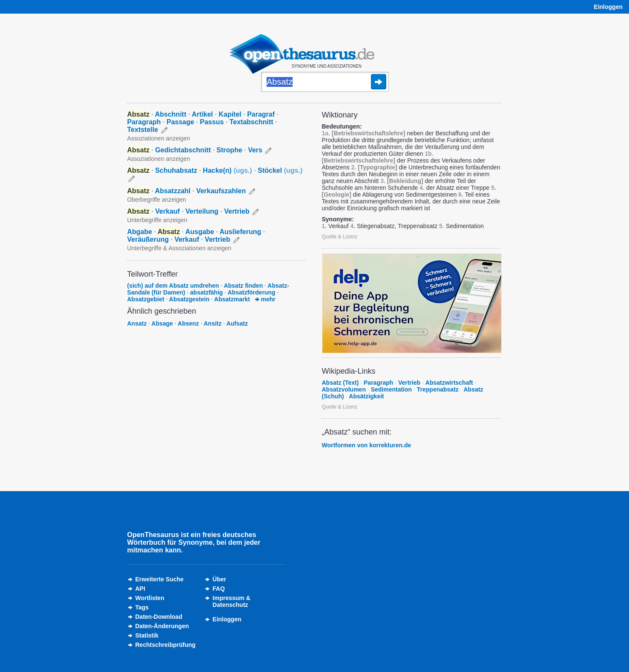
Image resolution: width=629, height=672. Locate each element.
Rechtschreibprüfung (166, 645)
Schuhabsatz (176, 170)
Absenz (188, 323)
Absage (162, 323)
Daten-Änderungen (162, 626)
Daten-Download (159, 617)
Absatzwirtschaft (449, 383)
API (140, 589)
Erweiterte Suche (160, 579)
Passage (180, 122)
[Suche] (325, 83)
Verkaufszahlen (221, 191)
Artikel (202, 114)
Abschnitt (171, 114)
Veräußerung (148, 239)
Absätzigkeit (366, 396)
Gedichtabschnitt (183, 150)
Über (219, 579)
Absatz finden (243, 286)
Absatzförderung (251, 292)
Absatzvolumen (344, 389)
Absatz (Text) (340, 383)
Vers (255, 150)
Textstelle (143, 130)
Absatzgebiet (146, 299)
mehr (265, 299)
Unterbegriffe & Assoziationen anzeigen (180, 248)
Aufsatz (237, 323)
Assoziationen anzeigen (159, 138)
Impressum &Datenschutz (231, 601)
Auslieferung (241, 232)
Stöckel (280, 170)
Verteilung (202, 211)
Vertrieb (237, 211)
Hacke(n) (227, 170)
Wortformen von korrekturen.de (367, 445)
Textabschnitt (251, 122)
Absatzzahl (173, 191)
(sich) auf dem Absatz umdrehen (173, 286)
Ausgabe (200, 232)
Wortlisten (150, 598)
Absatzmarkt (232, 299)
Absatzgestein (189, 299)
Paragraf (261, 114)
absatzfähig (206, 292)
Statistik (147, 635)
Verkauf (167, 211)
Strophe (229, 150)
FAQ (219, 589)
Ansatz (137, 323)
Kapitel (230, 114)
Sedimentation (391, 389)
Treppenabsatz (438, 389)
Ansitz (213, 323)
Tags (142, 607)
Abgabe (140, 232)
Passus (212, 122)
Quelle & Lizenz (340, 237)
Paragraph (144, 122)
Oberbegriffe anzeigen (157, 200)
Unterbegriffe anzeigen (157, 220)
